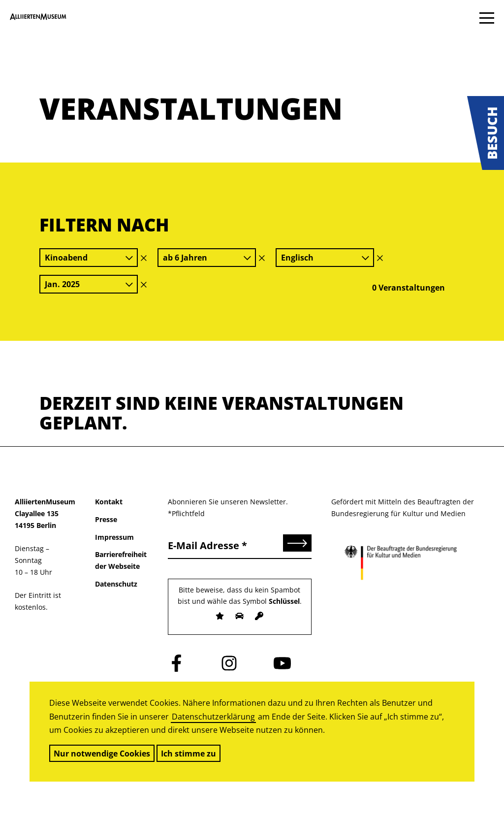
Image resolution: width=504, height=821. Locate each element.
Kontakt (109, 502)
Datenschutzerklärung (213, 717)
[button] (486, 133)
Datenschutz (116, 584)
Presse (106, 519)
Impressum (114, 537)
